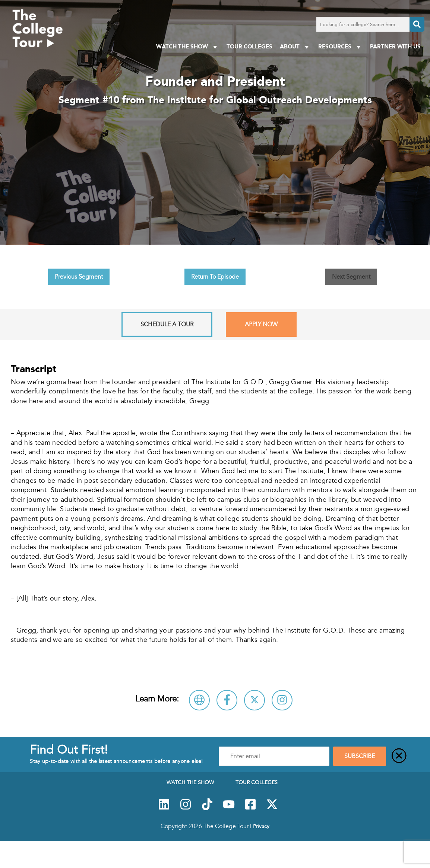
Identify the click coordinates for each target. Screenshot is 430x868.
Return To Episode (215, 277)
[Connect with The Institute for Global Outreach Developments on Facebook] (227, 700)
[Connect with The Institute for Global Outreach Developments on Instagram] (282, 700)
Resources (340, 47)
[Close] (399, 756)
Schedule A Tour (167, 324)
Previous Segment (79, 277)
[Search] (417, 24)
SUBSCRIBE (360, 756)
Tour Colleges (249, 46)
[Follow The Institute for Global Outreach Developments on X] (254, 700)
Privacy (261, 826)
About (295, 47)
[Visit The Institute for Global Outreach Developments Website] (199, 700)
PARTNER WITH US (395, 46)
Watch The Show (188, 47)
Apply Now (261, 324)
